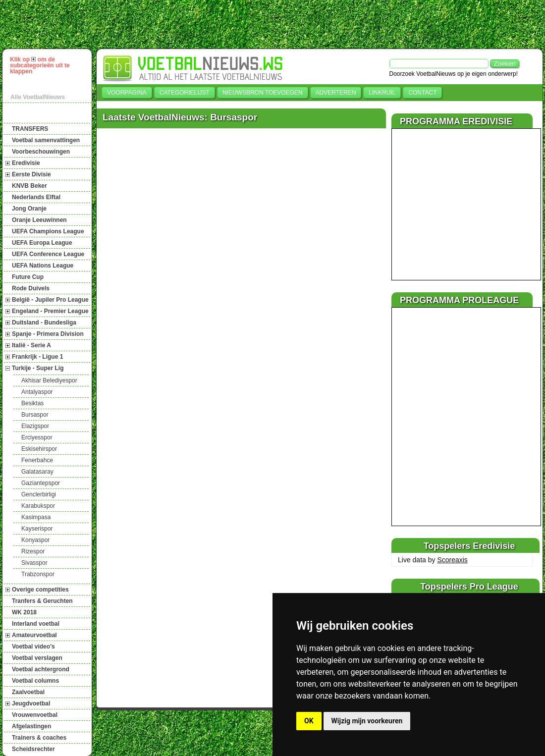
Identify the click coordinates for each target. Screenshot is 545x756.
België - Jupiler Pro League (50, 300)
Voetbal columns (35, 681)
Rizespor (33, 551)
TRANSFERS (30, 129)
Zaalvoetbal (28, 692)
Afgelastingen (31, 726)
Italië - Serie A (31, 345)
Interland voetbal (36, 624)
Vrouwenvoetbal (35, 715)
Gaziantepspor (41, 483)
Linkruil (382, 93)
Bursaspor (35, 415)
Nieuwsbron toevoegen (263, 93)
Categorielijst (185, 93)
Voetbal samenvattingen (46, 140)
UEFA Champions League (48, 231)
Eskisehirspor (39, 449)
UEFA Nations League (43, 266)
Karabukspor (38, 506)
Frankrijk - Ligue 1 (37, 357)
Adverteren (336, 93)
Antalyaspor (37, 392)
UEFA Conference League (48, 254)
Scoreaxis (452, 560)
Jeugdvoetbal (31, 703)
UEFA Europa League (42, 243)
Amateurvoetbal (34, 635)
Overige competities (40, 590)
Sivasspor (34, 563)
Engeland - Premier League (50, 311)
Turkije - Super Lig (38, 368)
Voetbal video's (33, 647)
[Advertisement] (277, 24)
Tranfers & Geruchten (42, 601)
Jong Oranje (29, 209)
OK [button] (309, 721)
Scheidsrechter (33, 749)
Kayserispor (37, 529)
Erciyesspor (37, 437)
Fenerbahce (37, 460)
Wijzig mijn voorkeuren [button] (367, 721)
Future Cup (28, 277)
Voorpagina (127, 93)
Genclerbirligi (39, 494)
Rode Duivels (31, 288)
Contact (422, 93)
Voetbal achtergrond (41, 669)
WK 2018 (24, 612)
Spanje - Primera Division (48, 334)
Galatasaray (37, 472)
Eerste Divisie (31, 174)
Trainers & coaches (39, 738)
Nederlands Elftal (36, 197)
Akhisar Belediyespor (49, 380)
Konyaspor (35, 540)
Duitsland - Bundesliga (44, 323)
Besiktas (32, 403)
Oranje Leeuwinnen (39, 220)
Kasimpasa (36, 517)
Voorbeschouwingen (41, 152)
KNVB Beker (29, 186)
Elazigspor (35, 426)
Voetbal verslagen (37, 658)
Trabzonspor (38, 574)
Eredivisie (26, 163)
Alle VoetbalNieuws (38, 97)
